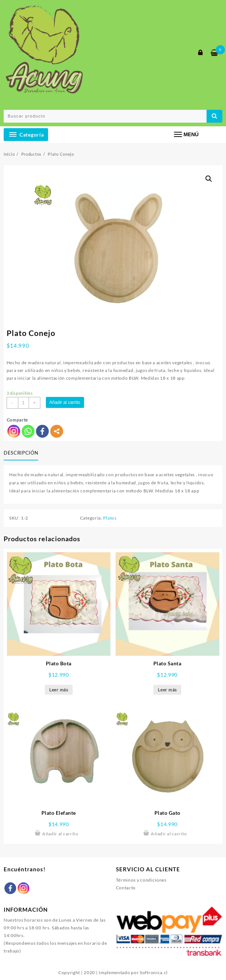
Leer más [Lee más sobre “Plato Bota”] (59, 690)
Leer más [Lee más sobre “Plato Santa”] (167, 690)
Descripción (21, 453)
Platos (110, 518)
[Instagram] (23, 888)
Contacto (126, 888)
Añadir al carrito (65, 402)
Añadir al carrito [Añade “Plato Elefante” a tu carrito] (60, 834)
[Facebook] (10, 888)
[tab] (22, 453)
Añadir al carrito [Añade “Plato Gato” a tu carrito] (169, 834)
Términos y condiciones (141, 880)
